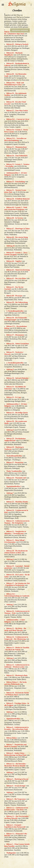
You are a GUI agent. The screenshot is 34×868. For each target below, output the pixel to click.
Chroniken (17, 10)
